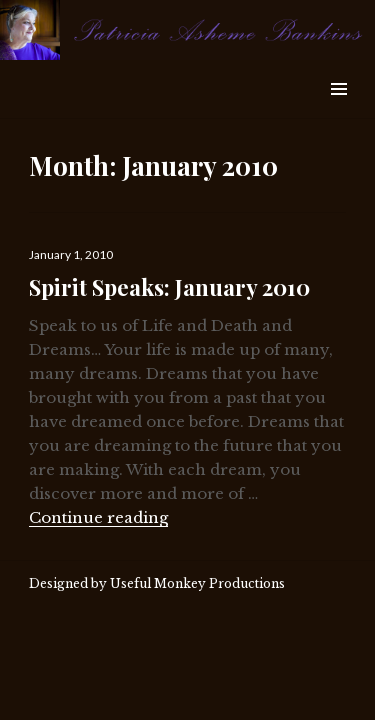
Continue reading (98, 517)
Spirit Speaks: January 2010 (169, 287)
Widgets (338, 111)
